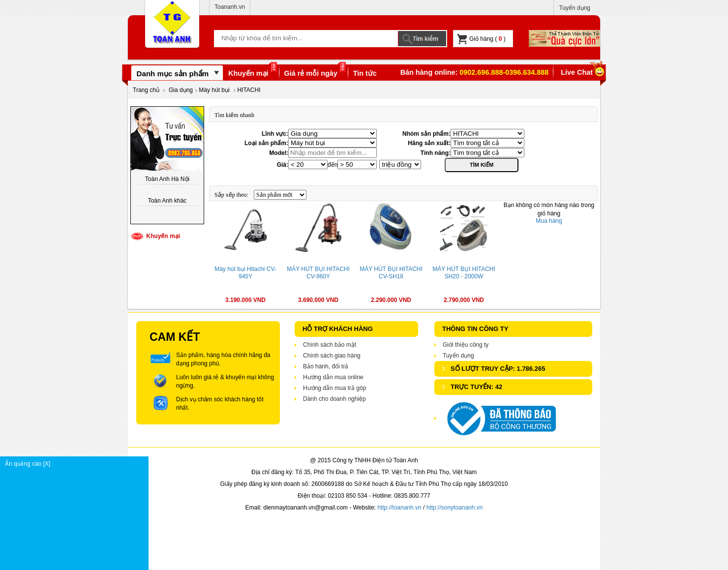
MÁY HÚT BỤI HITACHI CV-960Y (318, 273)
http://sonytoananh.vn (455, 508)
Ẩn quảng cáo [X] (76, 464)
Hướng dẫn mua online (333, 377)
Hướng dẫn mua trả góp (334, 388)
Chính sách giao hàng (332, 356)
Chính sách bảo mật (330, 345)
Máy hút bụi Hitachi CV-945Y (245, 273)
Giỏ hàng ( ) (481, 39)
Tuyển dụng (575, 8)
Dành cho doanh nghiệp (334, 399)
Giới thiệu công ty (466, 345)
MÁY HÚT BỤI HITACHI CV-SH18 (391, 273)
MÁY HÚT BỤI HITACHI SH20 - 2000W (464, 273)
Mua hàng (549, 221)
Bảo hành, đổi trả (326, 366)
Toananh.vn (230, 7)
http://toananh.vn (399, 508)
